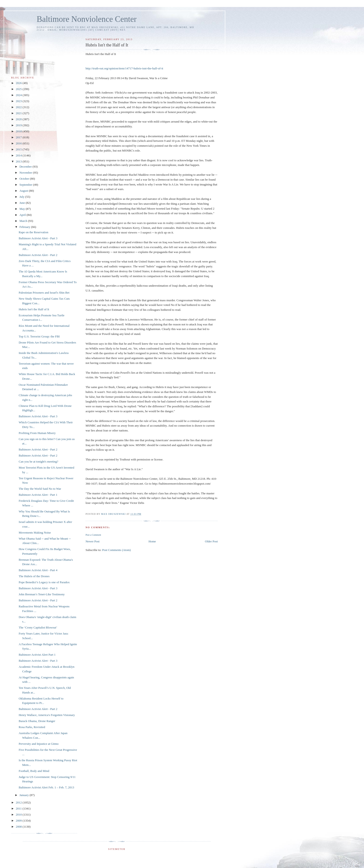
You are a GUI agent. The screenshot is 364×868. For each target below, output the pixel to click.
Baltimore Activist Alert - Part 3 (38, 238)
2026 (19, 83)
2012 (19, 802)
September (26, 185)
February (25, 227)
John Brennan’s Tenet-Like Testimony (42, 594)
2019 (19, 125)
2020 (19, 119)
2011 (19, 808)
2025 (19, 89)
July (22, 197)
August (24, 191)
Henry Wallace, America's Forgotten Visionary (47, 715)
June (23, 203)
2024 (19, 95)
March (24, 221)
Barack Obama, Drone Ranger (37, 721)
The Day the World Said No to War (40, 489)
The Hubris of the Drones (34, 576)
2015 (19, 149)
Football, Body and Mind (34, 771)
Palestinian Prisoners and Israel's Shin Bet (44, 293)
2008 (19, 827)
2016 (19, 143)
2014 (19, 155)
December (26, 167)
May (23, 209)
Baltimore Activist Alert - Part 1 (38, 495)
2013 (19, 161)
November (26, 173)
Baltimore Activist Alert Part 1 (37, 655)
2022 (19, 107)
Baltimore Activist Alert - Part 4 (38, 570)
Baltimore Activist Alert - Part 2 (38, 255)
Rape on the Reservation (33, 232)
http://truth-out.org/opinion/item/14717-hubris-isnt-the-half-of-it (124, 68)
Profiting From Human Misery (37, 433)
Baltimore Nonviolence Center (87, 19)
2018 (19, 131)
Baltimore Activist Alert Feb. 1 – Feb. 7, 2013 (46, 787)
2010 (19, 815)
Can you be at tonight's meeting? (38, 462)
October (25, 179)
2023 (19, 101)
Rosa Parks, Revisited (32, 727)
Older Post (211, 541)
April (23, 215)
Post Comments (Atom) (117, 550)
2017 (19, 137)
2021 (19, 113)
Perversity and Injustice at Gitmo (39, 744)
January (25, 795)
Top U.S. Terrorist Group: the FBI (39, 336)
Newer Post (92, 541)
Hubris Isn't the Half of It (34, 309)
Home (152, 541)
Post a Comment (93, 535)
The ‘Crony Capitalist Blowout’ (38, 627)
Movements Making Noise (35, 533)
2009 (19, 821)
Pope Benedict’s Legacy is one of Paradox (44, 582)
